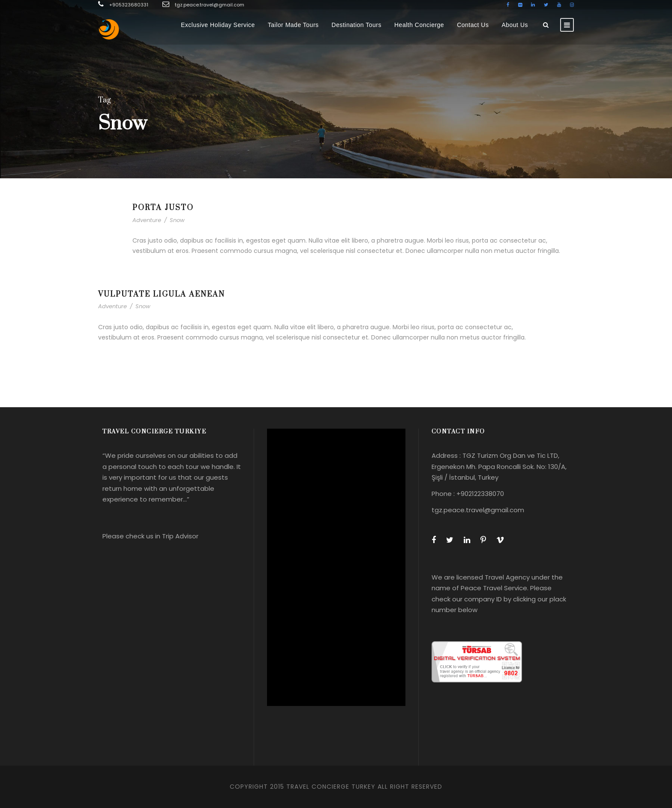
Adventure (147, 220)
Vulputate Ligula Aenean (162, 294)
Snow (177, 220)
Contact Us (473, 25)
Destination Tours (357, 25)
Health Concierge (419, 25)
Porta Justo (163, 208)
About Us (515, 25)
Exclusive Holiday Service (218, 25)
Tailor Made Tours (293, 25)
